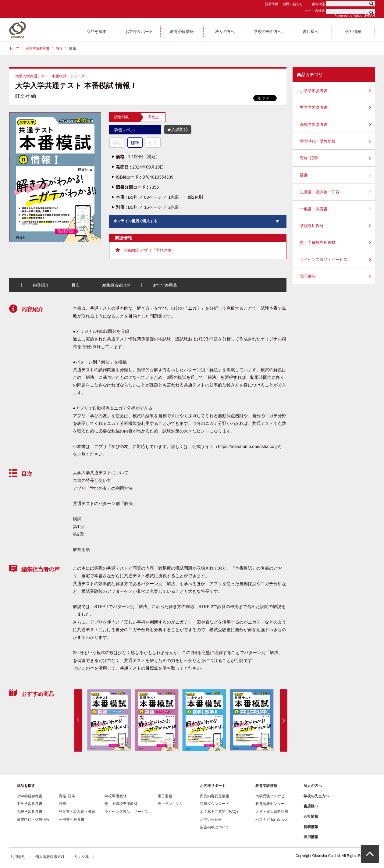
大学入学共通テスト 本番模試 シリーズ (50, 76)
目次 (76, 285)
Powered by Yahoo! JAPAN (355, 16)
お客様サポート (213, 786)
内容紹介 (41, 285)
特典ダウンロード (215, 804)
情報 (59, 48)
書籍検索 (318, 4)
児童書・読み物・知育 (320, 192)
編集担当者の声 (116, 285)
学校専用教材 (312, 226)
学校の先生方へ (316, 796)
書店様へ (311, 806)
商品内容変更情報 (215, 796)
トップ (14, 48)
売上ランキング (170, 804)
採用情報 (311, 837)
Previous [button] (78, 720)
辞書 (304, 175)
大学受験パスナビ (270, 796)
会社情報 (311, 816)
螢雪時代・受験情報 (318, 141)
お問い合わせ (293, 4)
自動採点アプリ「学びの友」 (150, 250)
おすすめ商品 (165, 285)
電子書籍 (308, 276)
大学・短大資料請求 (272, 812)
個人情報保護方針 (50, 857)
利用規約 (18, 857)
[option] (109, 720)
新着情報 (272, 4)
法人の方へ (313, 786)
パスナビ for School (271, 820)
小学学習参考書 (314, 91)
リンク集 (82, 857)
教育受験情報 (266, 786)
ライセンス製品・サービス (324, 260)
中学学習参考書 (314, 107)
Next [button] (284, 720)
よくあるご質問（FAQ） (220, 812)
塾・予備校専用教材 (318, 242)
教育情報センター (270, 804)
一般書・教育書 (314, 209)
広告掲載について (215, 827)
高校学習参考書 (38, 48)
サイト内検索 (315, 11)
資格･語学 (309, 158)
